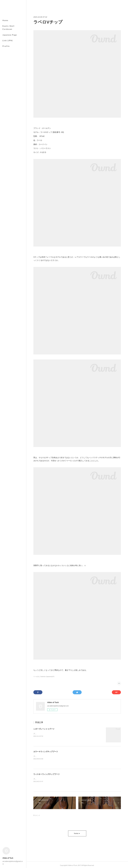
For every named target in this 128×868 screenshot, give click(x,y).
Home (5, 20)
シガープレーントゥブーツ (44, 729)
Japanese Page (10, 35)
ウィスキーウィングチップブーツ (46, 774)
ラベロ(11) (36, 677)
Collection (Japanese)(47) (47, 677)
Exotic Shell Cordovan (8, 28)
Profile (6, 46)
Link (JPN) (8, 40)
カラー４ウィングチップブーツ (46, 752)
